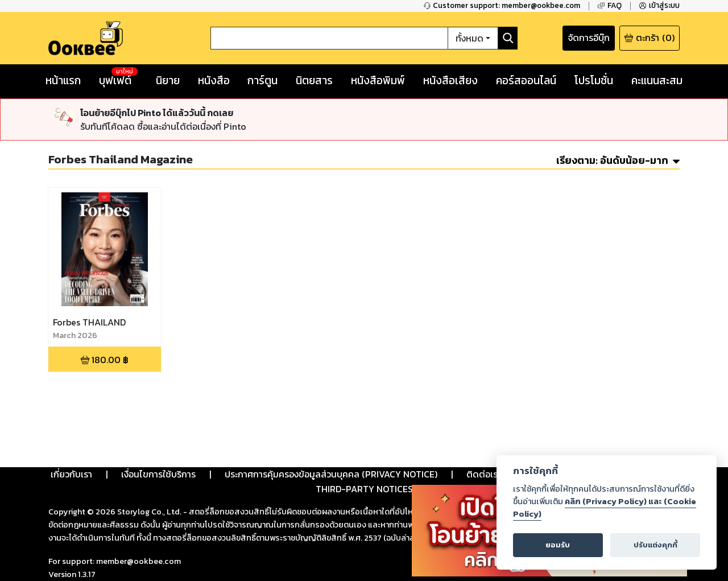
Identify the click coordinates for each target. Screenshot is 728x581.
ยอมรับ (558, 545)
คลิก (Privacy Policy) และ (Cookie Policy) (605, 508)
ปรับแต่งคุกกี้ (655, 545)
